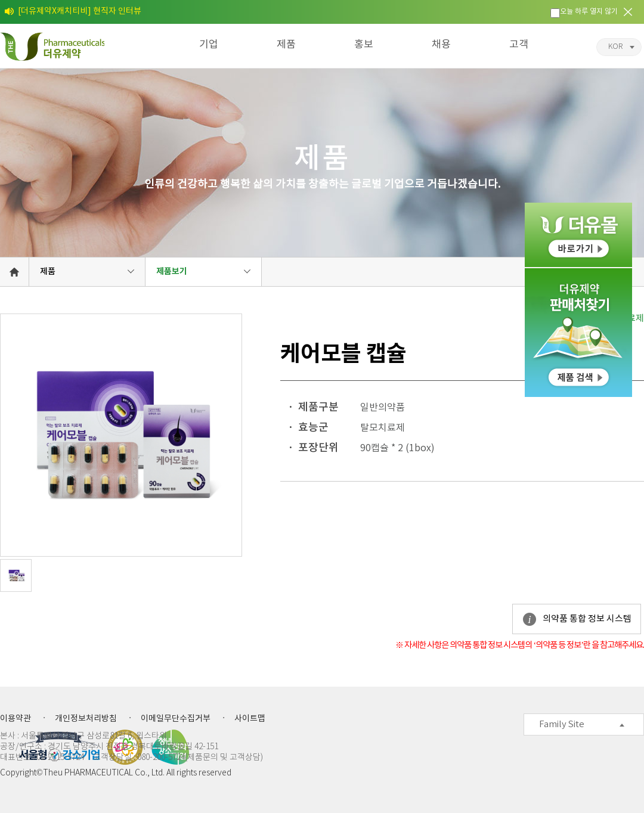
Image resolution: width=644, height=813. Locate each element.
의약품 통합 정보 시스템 (587, 619)
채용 (441, 45)
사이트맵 (250, 719)
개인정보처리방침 (86, 719)
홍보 (364, 45)
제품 (286, 45)
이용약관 (16, 719)
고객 (519, 45)
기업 (209, 45)
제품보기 (172, 271)
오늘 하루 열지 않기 (589, 12)
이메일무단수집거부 (176, 719)
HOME (14, 272)
